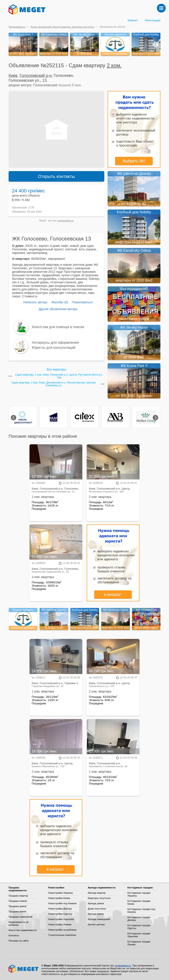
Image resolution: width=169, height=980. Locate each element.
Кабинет (133, 20)
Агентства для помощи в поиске (58, 327)
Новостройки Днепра (60, 909)
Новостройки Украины (61, 893)
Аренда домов (96, 903)
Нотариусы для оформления (55, 343)
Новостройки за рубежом (62, 930)
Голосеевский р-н (36, 76)
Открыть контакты (57, 176)
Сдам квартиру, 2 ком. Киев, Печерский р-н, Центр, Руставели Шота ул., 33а (59, 376)
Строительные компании (62, 935)
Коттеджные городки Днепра (139, 919)
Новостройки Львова (60, 924)
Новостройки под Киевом (62, 903)
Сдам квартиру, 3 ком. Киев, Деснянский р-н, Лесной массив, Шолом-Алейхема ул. (54, 384)
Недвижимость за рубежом (18, 923)
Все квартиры (56, 369)
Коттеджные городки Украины (139, 894)
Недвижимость (17, 27)
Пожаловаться (82, 302)
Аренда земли (96, 914)
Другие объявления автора (58, 309)
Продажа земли (17, 911)
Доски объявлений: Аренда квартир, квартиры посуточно (62, 27)
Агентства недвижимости (23, 930)
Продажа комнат (18, 901)
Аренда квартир (97, 893)
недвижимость (66, 221)
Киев (13, 76)
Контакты (14, 935)
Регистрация (153, 20)
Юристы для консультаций (54, 348)
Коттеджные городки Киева (139, 902)
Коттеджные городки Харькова (139, 935)
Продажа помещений (20, 917)
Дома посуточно (97, 909)
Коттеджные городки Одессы (139, 927)
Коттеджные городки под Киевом (141, 910)
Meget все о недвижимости (24, 969)
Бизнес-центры (96, 924)
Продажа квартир (18, 896)
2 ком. (114, 65)
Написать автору (35, 302)
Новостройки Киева (59, 898)
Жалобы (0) (60, 302)
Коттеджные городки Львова (139, 943)
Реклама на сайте (19, 941)
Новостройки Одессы (60, 914)
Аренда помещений (99, 919)
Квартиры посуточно (99, 898)
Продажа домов (17, 906)
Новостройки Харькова (61, 919)
